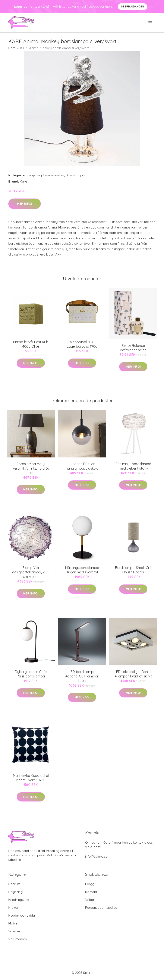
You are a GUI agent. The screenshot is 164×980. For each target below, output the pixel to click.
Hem (12, 48)
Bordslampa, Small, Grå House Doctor (133, 570)
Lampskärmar (54, 175)
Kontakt (91, 892)
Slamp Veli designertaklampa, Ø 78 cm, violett (31, 572)
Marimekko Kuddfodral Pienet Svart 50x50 (31, 778)
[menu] (151, 23)
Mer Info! (25, 204)
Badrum (14, 884)
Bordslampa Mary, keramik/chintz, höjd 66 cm (31, 468)
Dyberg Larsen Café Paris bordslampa (31, 674)
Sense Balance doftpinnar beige (133, 348)
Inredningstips (19, 900)
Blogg (90, 884)
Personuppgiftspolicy (101, 908)
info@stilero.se (96, 856)
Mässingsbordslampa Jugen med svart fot (82, 570)
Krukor (13, 908)
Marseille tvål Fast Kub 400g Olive (31, 344)
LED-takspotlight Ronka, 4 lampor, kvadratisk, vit (133, 674)
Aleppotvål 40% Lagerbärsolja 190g (82, 344)
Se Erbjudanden (133, 6)
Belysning (35, 175)
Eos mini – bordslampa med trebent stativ (133, 466)
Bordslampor (76, 175)
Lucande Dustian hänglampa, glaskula (82, 466)
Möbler (14, 923)
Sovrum (14, 931)
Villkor (90, 900)
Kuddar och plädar (22, 915)
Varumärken (18, 939)
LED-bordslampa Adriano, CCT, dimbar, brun (82, 676)
